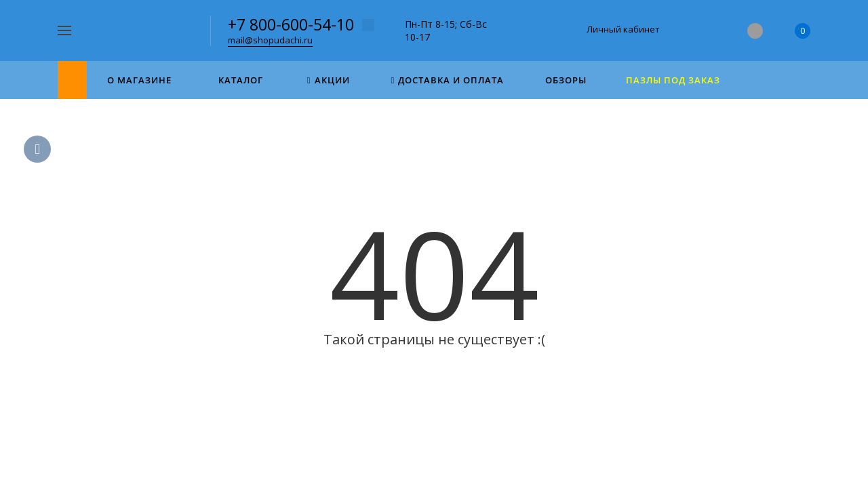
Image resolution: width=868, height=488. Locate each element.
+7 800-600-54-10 (291, 24)
